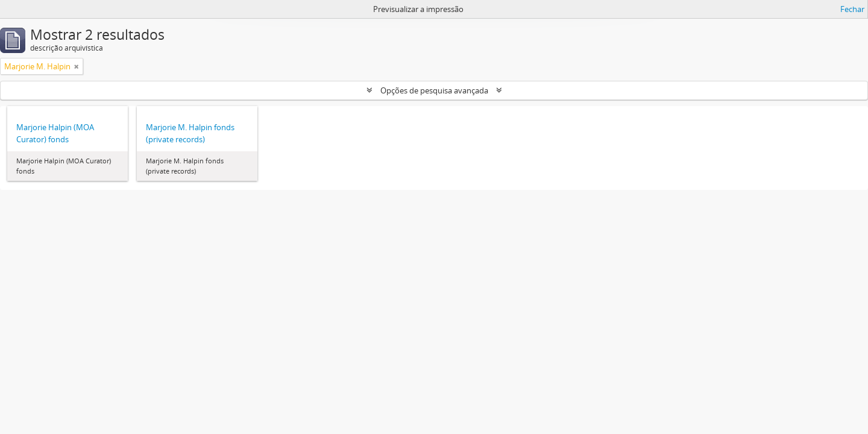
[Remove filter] (77, 66)
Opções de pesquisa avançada (434, 90)
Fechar (852, 9)
